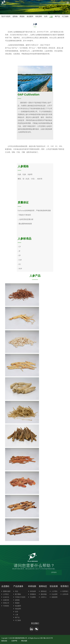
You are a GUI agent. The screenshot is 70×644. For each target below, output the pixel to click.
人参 (51, 16)
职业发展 (54, 586)
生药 (46, 16)
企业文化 (6, 597)
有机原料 (39, 16)
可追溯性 (33, 597)
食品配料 (30, 16)
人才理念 (55, 591)
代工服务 (65, 16)
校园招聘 (55, 597)
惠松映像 (44, 594)
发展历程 (6, 600)
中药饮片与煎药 (20, 597)
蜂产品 (57, 16)
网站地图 (24, 641)
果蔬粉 (22, 16)
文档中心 (44, 597)
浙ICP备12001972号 (47, 638)
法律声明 (14, 641)
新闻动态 (43, 586)
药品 (17, 591)
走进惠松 (5, 586)
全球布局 (65, 594)
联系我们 (65, 586)
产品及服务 (18, 586)
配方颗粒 (18, 594)
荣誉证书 (6, 603)
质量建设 (33, 594)
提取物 (15, 16)
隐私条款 (4, 641)
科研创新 (32, 586)
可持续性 (6, 606)
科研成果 (33, 591)
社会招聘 (55, 594)
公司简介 (6, 594)
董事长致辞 (7, 591)
